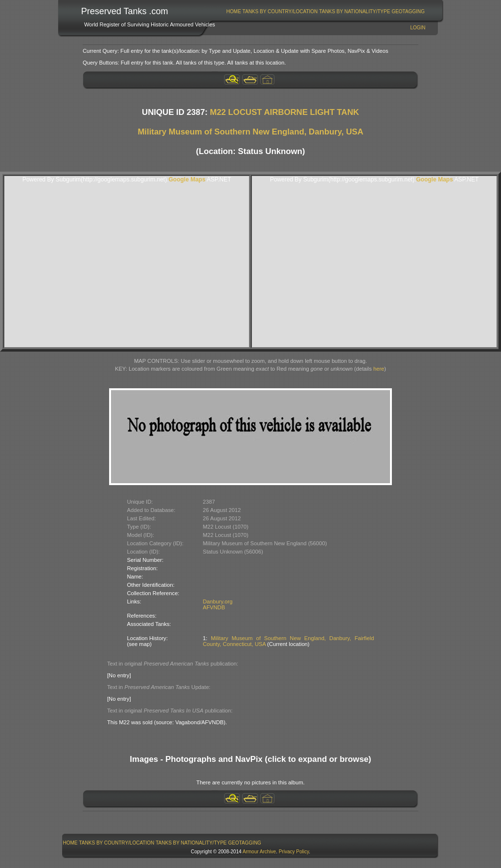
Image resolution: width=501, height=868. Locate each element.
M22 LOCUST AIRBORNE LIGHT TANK (285, 112)
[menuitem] (234, 11)
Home (234, 11)
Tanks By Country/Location (280, 11)
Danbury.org (218, 601)
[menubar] (325, 11)
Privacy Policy (294, 852)
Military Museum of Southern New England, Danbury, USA (250, 132)
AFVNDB (214, 607)
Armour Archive (259, 852)
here (379, 369)
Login (418, 28)
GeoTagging (408, 11)
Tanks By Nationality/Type (354, 11)
